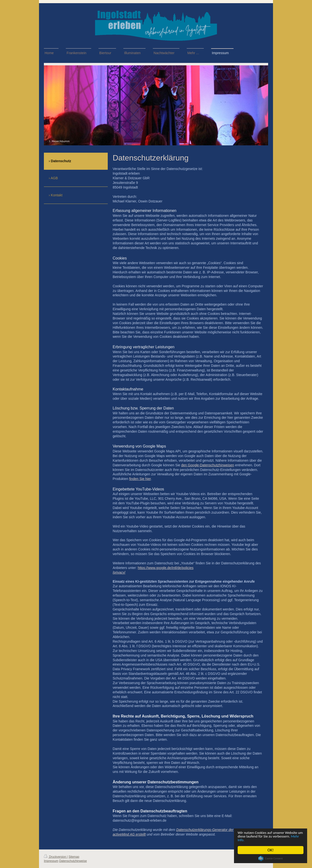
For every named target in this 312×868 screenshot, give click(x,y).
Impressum (51, 861)
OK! (271, 850)
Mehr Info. (267, 840)
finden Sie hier (140, 479)
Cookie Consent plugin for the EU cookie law (271, 858)
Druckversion (55, 857)
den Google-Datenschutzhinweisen (208, 465)
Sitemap (74, 857)
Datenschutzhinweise (73, 861)
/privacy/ (119, 572)
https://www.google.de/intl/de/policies (166, 568)
